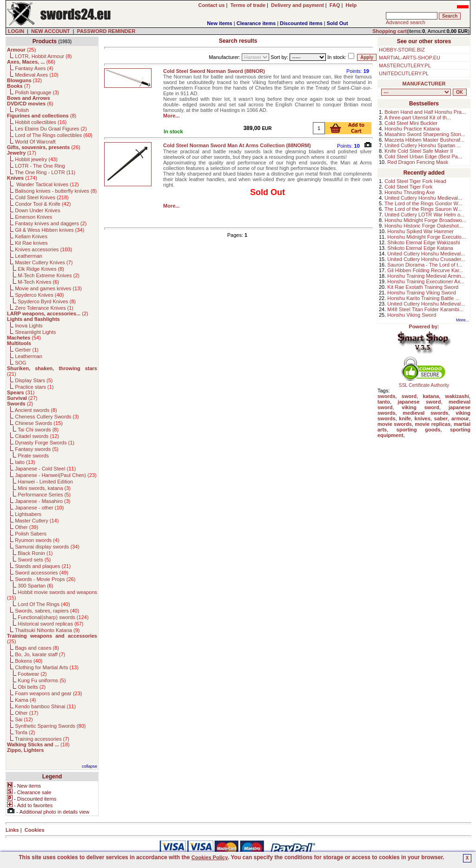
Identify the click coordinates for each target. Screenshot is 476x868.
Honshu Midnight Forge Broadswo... (425, 220)
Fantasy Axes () (34, 68)
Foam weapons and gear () (48, 693)
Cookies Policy (210, 857)
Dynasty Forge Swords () (45, 443)
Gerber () (27, 350)
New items (219, 23)
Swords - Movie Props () (45, 579)
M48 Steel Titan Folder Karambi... (425, 309)
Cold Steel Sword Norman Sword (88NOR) (214, 71)
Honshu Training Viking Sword (421, 293)
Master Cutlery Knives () (44, 262)
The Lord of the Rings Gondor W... (423, 203)
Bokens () (29, 661)
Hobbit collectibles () (41, 122)
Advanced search (406, 22)
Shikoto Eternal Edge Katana (420, 248)
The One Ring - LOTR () (45, 172)
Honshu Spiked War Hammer (420, 231)
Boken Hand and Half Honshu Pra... (425, 112)
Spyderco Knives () (39, 295)
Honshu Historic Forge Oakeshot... (424, 226)
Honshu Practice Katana (412, 129)
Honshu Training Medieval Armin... (426, 276)
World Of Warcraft (35, 142)
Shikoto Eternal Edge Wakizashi (423, 242)
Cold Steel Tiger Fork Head (415, 181)
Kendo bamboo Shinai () (45, 706)
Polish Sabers (31, 534)
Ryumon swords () (37, 540)
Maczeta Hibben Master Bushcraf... (424, 140)
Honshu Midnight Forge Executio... (426, 237)
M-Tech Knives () (38, 282)
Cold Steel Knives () (42, 197)
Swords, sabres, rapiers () (47, 611)
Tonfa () (25, 732)
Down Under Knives (37, 210)
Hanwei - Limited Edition (45, 482)
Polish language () (37, 92)
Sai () (24, 719)
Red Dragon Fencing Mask (418, 162)
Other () (26, 527)
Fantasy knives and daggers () (51, 223)
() (21, 50)
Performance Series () (44, 495)
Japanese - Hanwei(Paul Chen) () (56, 475)
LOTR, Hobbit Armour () (43, 56)
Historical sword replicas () (50, 624)
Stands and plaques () (43, 566)
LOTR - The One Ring (40, 166)
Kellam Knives (31, 236)
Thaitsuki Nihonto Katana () (47, 630)
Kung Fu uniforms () (42, 680)
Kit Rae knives (31, 243)
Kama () (25, 700)
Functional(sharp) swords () (53, 617)
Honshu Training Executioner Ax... (426, 281)
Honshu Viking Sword (412, 315)
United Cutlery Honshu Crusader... (426, 259)
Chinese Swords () (39, 423)
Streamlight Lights (35, 332)
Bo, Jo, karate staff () (40, 654)
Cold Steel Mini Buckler (411, 123)
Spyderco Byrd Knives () (47, 301)
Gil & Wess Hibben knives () (50, 230)
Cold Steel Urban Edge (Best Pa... (423, 157)
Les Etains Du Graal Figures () (51, 129)
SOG (20, 363)
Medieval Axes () (37, 75)
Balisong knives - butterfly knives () (56, 191)
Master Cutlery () (37, 521)
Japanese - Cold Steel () (45, 469)
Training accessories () (42, 739)
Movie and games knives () (48, 288)
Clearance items (256, 23)
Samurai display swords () (47, 547)
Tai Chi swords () (38, 430)
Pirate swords (33, 456)
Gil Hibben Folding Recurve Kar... (425, 270)
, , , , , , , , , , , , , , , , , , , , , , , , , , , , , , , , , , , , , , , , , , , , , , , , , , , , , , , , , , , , (416, 92)
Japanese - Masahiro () (43, 501)
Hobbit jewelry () (36, 159)
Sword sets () (34, 560)
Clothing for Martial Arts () (47, 667)
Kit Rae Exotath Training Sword (423, 287)
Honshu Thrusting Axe (410, 192)
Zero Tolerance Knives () (44, 308)
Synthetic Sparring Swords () (50, 726)
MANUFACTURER (424, 84)
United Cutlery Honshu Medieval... (423, 198)
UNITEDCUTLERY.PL (404, 73)
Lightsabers (28, 514)
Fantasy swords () (37, 449)
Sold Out (337, 23)
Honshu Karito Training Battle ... (423, 298)
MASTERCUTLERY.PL (405, 65)
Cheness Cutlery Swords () (47, 417)
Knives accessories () (43, 249)
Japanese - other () (39, 508)
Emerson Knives (33, 217)
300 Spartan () (35, 586)
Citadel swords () (37, 436)
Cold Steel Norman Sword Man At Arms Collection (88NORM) (237, 145)
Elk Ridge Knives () (41, 269)
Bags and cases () (37, 648)
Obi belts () (32, 687)
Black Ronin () (35, 553)
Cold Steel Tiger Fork (408, 187)
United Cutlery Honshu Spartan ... (423, 145)
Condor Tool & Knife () (43, 204)
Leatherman (29, 256)
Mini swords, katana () (44, 488)
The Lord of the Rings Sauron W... (423, 209)
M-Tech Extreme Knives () (49, 275)
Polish (22, 110)
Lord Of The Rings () (44, 604)
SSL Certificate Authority (424, 383)
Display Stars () (34, 380)
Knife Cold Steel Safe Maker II (419, 151)
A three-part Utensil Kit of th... (418, 117)
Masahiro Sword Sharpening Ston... (425, 134)
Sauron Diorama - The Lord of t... (425, 265)
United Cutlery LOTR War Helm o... (424, 215)
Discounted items (301, 23)
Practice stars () (34, 387)
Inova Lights (29, 326)
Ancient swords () (36, 410)
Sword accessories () (42, 573)
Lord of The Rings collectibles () (54, 135)
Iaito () (25, 462)
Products (45, 41)
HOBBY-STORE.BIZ (402, 50)
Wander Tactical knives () (47, 184)
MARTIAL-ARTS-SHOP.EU (410, 58)
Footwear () (32, 674)
